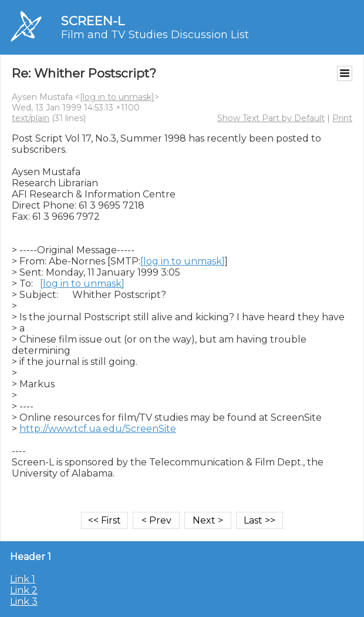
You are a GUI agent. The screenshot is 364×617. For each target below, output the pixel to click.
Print (342, 118)
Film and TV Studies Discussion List (155, 35)
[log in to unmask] (117, 97)
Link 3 (24, 601)
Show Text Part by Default (271, 118)
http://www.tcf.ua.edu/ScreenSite (98, 429)
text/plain (31, 118)
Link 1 (23, 579)
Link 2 (24, 590)
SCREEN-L (93, 21)
